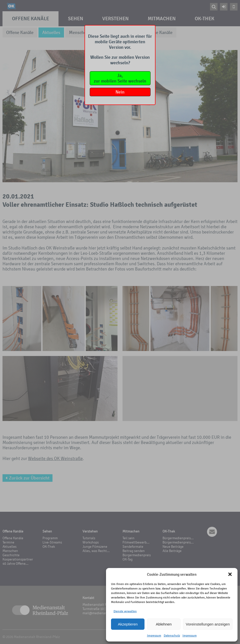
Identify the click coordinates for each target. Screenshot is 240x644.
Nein (120, 92)
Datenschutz (172, 635)
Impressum (154, 635)
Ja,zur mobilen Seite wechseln (120, 78)
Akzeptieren (128, 624)
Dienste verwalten (125, 611)
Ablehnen (164, 624)
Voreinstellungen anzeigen (208, 624)
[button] (230, 574)
